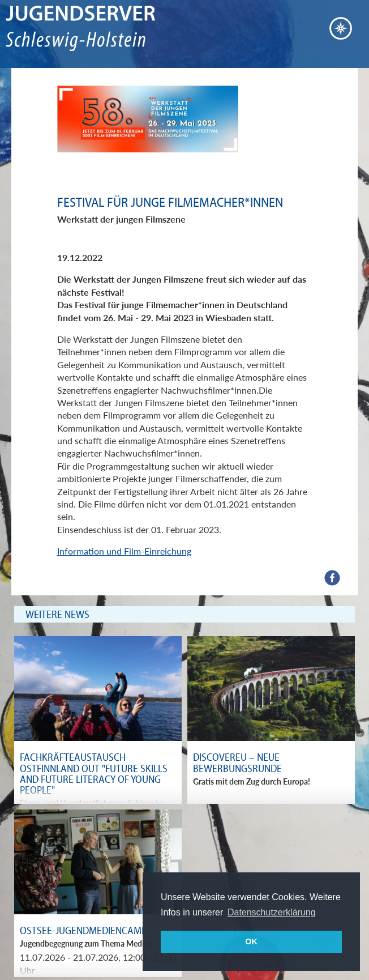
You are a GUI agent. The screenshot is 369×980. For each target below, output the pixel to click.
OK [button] (251, 941)
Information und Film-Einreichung (124, 551)
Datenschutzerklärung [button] (272, 912)
